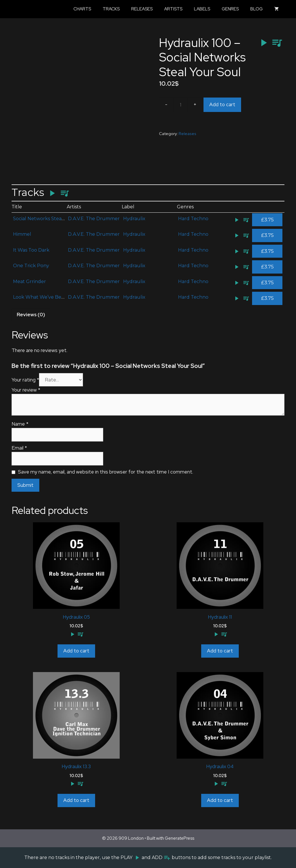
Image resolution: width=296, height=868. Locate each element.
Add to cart (222, 104)
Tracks (111, 9)
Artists (173, 9)
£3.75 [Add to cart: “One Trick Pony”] (267, 267)
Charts (82, 9)
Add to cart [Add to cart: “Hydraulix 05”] (76, 651)
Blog (257, 9)
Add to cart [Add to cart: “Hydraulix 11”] (220, 651)
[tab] (31, 315)
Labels (202, 9)
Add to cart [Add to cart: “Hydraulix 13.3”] (76, 800)
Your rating (25, 380)
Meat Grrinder (29, 281)
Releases (142, 9)
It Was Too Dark (31, 250)
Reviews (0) (31, 315)
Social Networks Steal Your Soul (50, 219)
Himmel (22, 234)
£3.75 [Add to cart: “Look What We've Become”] (267, 298)
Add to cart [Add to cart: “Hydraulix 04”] (220, 800)
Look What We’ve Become (44, 297)
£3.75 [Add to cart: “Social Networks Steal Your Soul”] (267, 220)
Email (19, 448)
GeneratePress (180, 838)
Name (20, 424)
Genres (230, 9)
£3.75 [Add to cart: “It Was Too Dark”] (267, 251)
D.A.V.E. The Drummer (94, 219)
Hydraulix (134, 219)
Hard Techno (193, 219)
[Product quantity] (181, 105)
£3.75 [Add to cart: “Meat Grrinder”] (267, 283)
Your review (26, 390)
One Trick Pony (31, 266)
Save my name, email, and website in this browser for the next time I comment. (106, 472)
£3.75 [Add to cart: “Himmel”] (267, 235)
